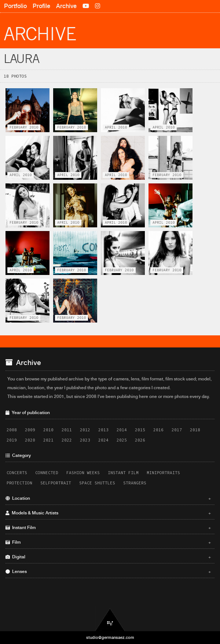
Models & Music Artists (108, 513)
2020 (30, 440)
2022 (67, 440)
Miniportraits (163, 473)
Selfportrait (56, 483)
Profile (41, 6)
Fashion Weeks (83, 473)
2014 (122, 430)
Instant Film (123, 473)
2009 (30, 430)
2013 (103, 430)
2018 (195, 430)
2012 (85, 430)
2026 (140, 440)
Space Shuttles (97, 483)
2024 (103, 440)
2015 (140, 430)
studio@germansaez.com (110, 637)
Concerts (17, 473)
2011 (67, 430)
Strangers (135, 483)
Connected (47, 473)
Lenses (108, 572)
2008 (12, 430)
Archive (66, 6)
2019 (12, 440)
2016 (158, 430)
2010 (48, 430)
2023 (85, 440)
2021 (48, 440)
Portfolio (15, 6)
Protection (19, 483)
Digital (108, 557)
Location (108, 498)
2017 (177, 430)
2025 (122, 440)
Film (108, 542)
